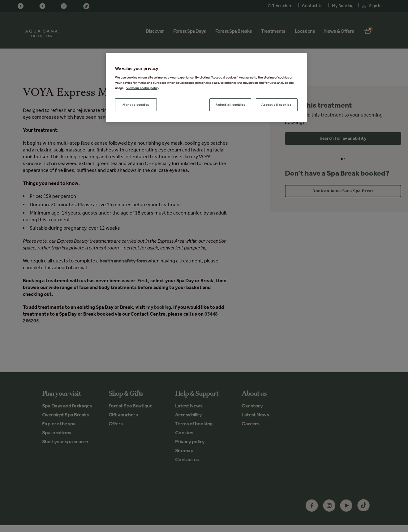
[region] (206, 88)
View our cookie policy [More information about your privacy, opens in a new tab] (143, 88)
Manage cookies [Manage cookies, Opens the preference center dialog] (136, 104)
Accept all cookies (276, 104)
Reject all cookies (230, 104)
